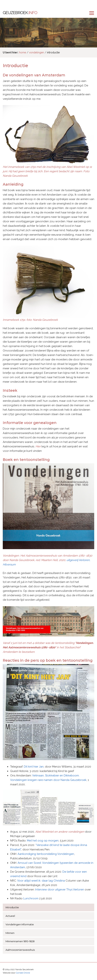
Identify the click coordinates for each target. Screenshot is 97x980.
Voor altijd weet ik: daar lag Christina (41, 881)
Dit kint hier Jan (34, 767)
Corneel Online (23, 973)
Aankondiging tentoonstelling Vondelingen (46, 854)
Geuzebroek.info (20, 13)
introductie (53, 52)
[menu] (92, 13)
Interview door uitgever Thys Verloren (60, 890)
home (23, 52)
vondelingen (36, 52)
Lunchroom (31, 898)
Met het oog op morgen (43, 841)
